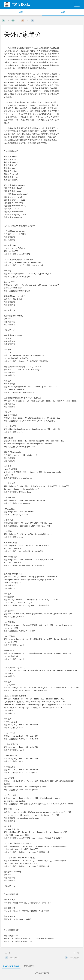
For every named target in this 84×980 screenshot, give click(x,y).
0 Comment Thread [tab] (11, 966)
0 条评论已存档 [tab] (28, 966)
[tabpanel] (42, 973)
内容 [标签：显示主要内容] (63, 12)
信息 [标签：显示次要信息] (21, 12)
